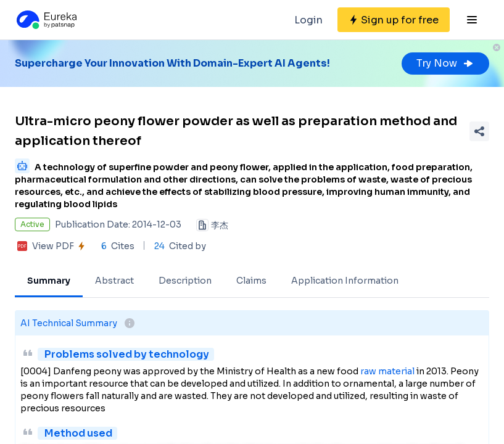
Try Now (445, 63)
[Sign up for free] (394, 20)
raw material (387, 371)
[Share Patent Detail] (479, 131)
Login (308, 20)
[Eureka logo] (46, 20)
